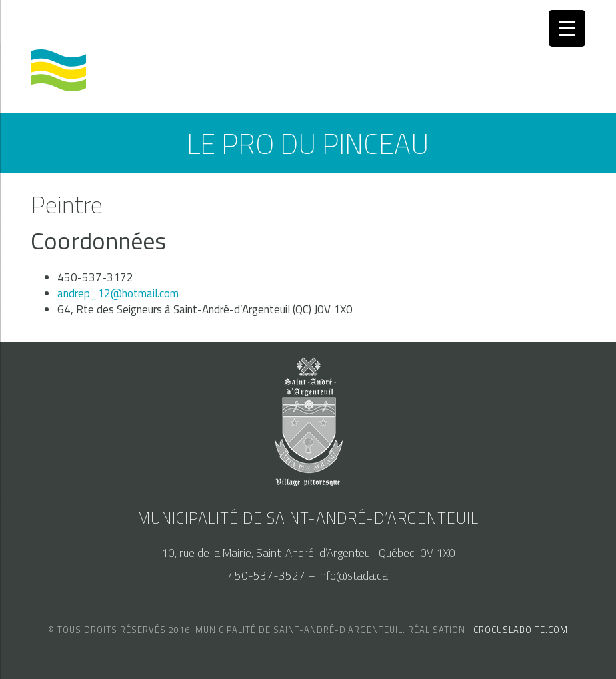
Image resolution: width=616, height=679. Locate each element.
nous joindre (228, 24)
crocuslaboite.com (521, 630)
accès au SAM (142, 24)
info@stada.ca (353, 576)
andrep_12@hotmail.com (118, 293)
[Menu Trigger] (567, 28)
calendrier (60, 24)
